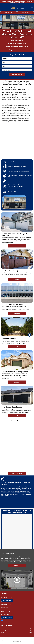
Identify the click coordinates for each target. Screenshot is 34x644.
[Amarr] (9, 519)
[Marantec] (9, 539)
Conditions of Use (20, 640)
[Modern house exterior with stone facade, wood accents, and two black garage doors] (10, 133)
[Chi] (25, 526)
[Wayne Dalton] (9, 545)
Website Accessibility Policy (17, 641)
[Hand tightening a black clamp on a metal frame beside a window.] (24, 148)
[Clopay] (25, 519)
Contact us (5, 122)
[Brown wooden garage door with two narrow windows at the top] (25, 447)
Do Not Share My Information (11, 640)
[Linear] (25, 532)
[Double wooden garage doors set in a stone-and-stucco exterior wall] (24, 133)
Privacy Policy (3, 640)
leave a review (5, 494)
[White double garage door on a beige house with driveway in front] (25, 431)
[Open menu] (32, 8)
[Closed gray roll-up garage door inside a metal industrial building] (10, 148)
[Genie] (9, 532)
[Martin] (25, 539)
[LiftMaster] (9, 526)
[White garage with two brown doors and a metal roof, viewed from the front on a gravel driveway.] (25, 462)
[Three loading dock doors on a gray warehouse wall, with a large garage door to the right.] (9, 462)
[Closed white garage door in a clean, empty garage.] (9, 431)
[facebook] (2, 621)
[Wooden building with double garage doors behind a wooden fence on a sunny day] (9, 447)
